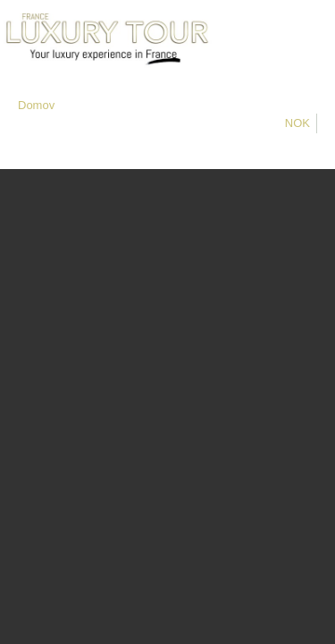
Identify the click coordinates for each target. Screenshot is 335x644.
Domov (36, 105)
